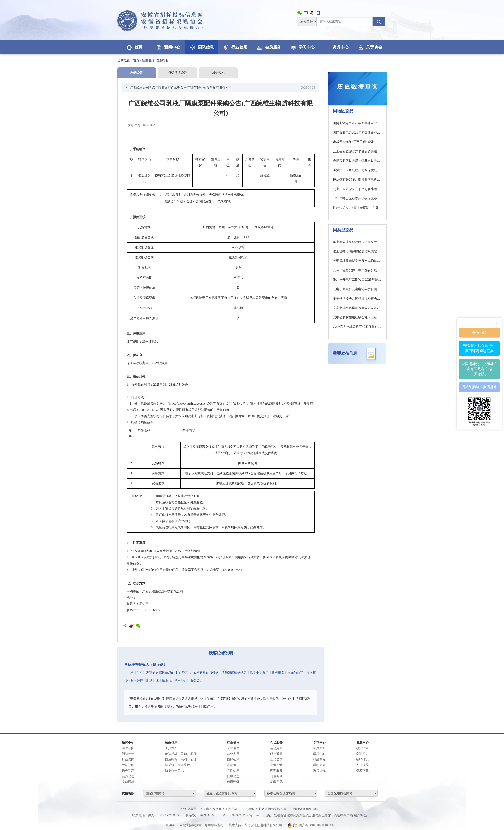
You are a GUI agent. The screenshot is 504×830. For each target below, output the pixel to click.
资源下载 (362, 771)
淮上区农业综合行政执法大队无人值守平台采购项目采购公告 (357, 242)
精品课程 (319, 759)
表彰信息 (233, 765)
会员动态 (128, 776)
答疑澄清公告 (177, 73)
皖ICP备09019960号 (305, 809)
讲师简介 (319, 765)
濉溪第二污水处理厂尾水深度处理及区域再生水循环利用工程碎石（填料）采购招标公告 (357, 170)
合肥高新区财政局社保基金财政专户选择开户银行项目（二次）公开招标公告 (357, 161)
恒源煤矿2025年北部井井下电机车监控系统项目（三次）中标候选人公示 (357, 180)
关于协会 (370, 47)
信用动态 (233, 776)
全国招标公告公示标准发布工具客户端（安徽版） (479, 369)
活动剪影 (276, 748)
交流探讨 (362, 754)
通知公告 (128, 754)
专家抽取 (479, 332)
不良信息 (233, 771)
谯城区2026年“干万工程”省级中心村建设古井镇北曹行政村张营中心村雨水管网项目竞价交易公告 (357, 142)
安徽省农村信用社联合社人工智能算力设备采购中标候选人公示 (357, 317)
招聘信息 (362, 759)
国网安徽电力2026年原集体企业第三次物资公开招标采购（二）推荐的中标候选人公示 (357, 132)
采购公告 (137, 73)
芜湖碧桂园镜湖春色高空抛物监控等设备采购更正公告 (357, 261)
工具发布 (171, 748)
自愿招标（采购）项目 (181, 759)
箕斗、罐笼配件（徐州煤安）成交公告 (357, 270)
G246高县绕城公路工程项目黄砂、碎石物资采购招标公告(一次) (357, 327)
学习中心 (302, 47)
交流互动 (276, 765)
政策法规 (319, 771)
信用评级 (233, 782)
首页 (134, 47)
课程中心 (319, 754)
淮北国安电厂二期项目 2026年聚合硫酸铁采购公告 (357, 280)
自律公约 (233, 759)
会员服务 (269, 47)
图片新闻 (128, 748)
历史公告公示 (174, 771)
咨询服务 (276, 771)
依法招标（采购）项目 (181, 754)
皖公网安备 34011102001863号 (311, 825)
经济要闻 (128, 765)
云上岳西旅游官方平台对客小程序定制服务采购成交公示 (357, 189)
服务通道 (276, 754)
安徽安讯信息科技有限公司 (263, 825)
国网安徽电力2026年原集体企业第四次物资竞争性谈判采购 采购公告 (357, 123)
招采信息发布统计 (177, 765)
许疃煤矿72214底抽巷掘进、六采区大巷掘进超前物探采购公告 (357, 208)
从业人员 (233, 754)
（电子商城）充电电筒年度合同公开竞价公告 (357, 289)
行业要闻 (128, 759)
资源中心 (336, 47)
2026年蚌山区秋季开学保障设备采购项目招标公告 (357, 198)
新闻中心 (168, 47)
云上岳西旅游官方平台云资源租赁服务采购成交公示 (357, 151)
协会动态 (128, 771)
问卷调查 (276, 776)
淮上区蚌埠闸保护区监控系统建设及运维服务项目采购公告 (357, 251)
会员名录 (276, 759)
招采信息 (202, 47)
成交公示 (218, 73)
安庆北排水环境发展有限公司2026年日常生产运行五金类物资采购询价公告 (357, 308)
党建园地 (128, 782)
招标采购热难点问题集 (479, 387)
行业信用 (235, 47)
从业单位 (233, 748)
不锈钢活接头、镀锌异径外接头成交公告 (357, 299)
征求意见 (276, 782)
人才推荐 (362, 765)
